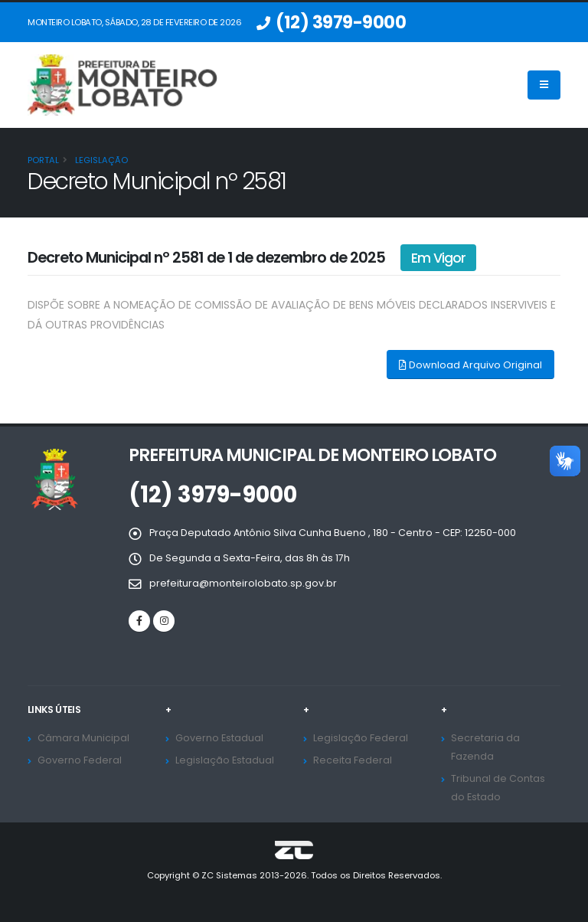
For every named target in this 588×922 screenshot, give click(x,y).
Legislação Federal (361, 738)
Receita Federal (353, 760)
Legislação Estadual (225, 760)
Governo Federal (80, 760)
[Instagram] (164, 621)
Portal (43, 160)
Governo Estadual (219, 738)
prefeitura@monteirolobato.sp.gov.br (243, 583)
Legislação (100, 160)
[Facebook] (139, 621)
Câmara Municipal (83, 738)
